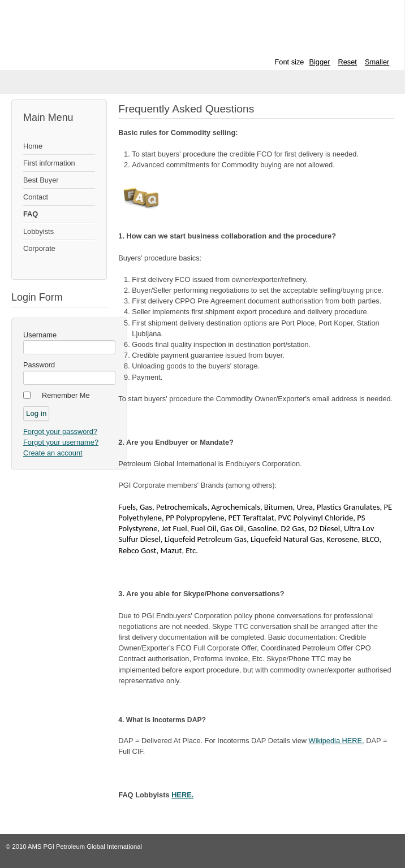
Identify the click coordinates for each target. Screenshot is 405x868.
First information (49, 163)
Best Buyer (41, 180)
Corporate (39, 248)
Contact (36, 197)
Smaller (377, 62)
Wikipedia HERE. (337, 741)
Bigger (319, 62)
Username (40, 335)
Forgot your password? (60, 431)
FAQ (31, 214)
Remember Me (66, 395)
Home (33, 146)
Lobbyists (38, 231)
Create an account (53, 453)
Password (39, 365)
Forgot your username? (61, 442)
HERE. (182, 795)
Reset (347, 62)
